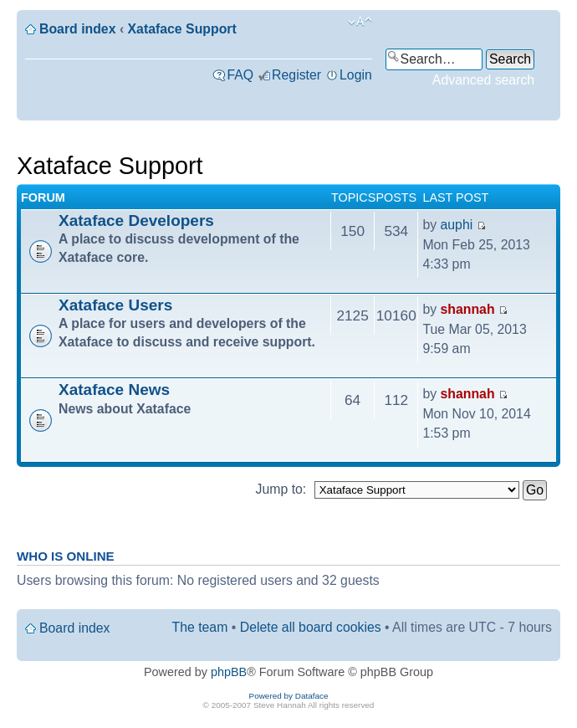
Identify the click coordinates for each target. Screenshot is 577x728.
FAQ (240, 75)
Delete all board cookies (311, 627)
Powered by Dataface (289, 696)
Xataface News (114, 390)
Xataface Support (182, 29)
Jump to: (281, 489)
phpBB (229, 672)
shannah (468, 309)
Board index (77, 29)
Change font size (360, 22)
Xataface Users (115, 305)
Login (356, 75)
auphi (457, 225)
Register (296, 75)
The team (200, 627)
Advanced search (483, 80)
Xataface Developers (136, 220)
